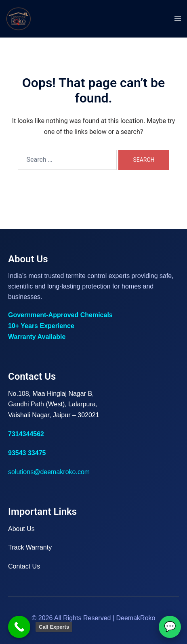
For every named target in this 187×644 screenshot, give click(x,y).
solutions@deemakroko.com (49, 472)
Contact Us (24, 566)
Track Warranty (30, 547)
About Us (21, 529)
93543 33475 (27, 453)
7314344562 (26, 434)
